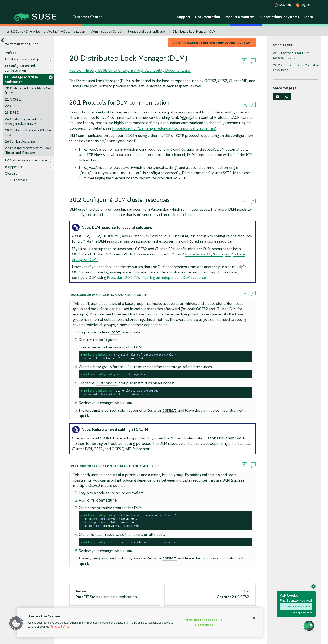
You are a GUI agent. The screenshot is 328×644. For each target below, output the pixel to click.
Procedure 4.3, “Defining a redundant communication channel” (164, 128)
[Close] (254, 618)
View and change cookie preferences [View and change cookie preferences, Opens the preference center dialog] (204, 622)
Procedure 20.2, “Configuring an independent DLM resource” (157, 278)
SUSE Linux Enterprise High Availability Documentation (48, 31)
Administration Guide (106, 31)
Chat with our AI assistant (296, 607)
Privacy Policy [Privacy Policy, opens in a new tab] (60, 627)
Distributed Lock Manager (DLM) (195, 31)
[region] (140, 622)
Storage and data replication (147, 31)
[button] (16, 623)
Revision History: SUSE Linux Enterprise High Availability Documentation (130, 70)
